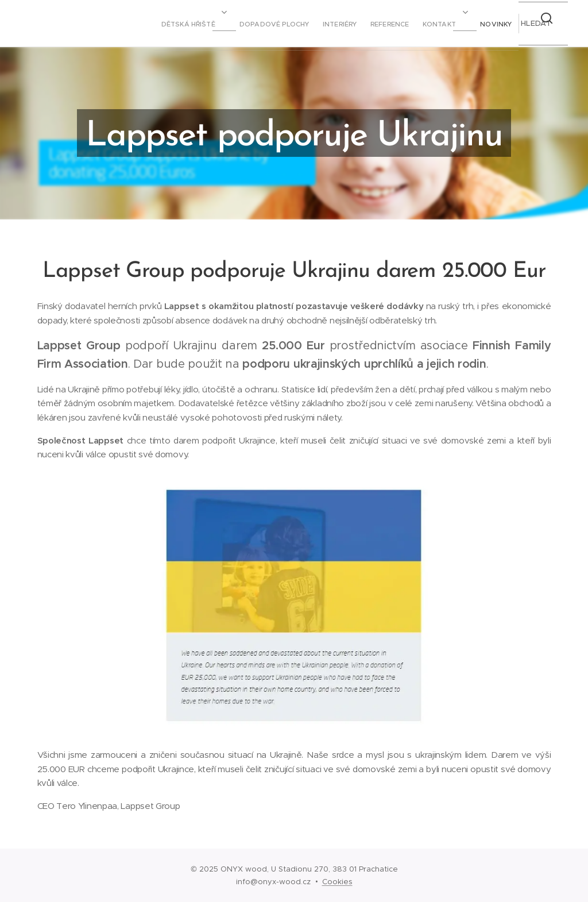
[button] (535, 24)
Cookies (337, 882)
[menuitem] (377, 24)
